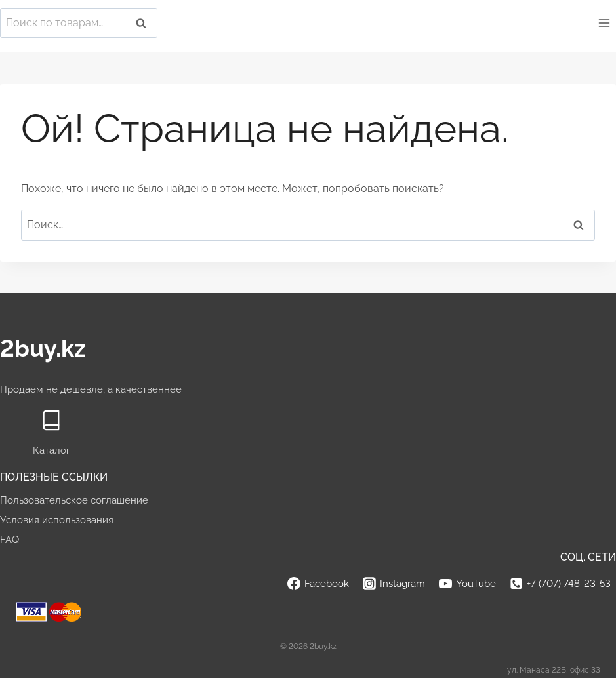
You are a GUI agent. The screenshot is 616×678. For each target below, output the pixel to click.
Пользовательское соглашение (74, 500)
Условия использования (57, 520)
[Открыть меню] (604, 23)
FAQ (10, 540)
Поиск (145, 23)
